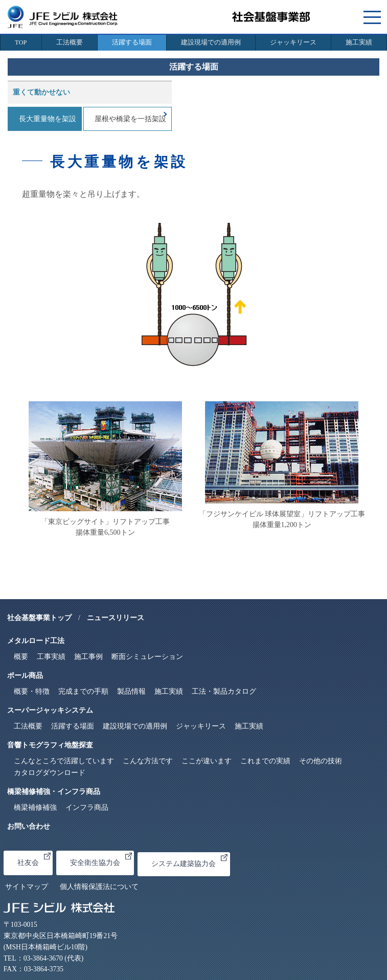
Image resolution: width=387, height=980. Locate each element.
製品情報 (131, 691)
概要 (21, 657)
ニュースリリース (116, 618)
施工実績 (359, 42)
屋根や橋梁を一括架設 (130, 119)
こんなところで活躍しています (64, 761)
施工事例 (88, 657)
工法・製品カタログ (224, 691)
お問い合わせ (29, 826)
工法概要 (70, 42)
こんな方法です (148, 761)
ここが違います (207, 761)
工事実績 (51, 657)
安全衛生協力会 (101, 860)
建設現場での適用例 (211, 42)
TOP (21, 42)
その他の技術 (321, 761)
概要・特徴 (32, 691)
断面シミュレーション (147, 657)
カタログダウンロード (50, 773)
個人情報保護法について (99, 887)
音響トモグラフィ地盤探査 (50, 745)
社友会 (34, 860)
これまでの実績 (265, 761)
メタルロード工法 (36, 641)
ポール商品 (25, 676)
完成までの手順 (83, 691)
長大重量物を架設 (48, 119)
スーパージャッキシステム (50, 710)
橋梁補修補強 (35, 807)
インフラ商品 (87, 807)
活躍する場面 (132, 42)
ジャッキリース (293, 42)
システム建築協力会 (189, 861)
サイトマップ (27, 887)
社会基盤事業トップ (39, 618)
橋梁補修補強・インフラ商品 (54, 792)
